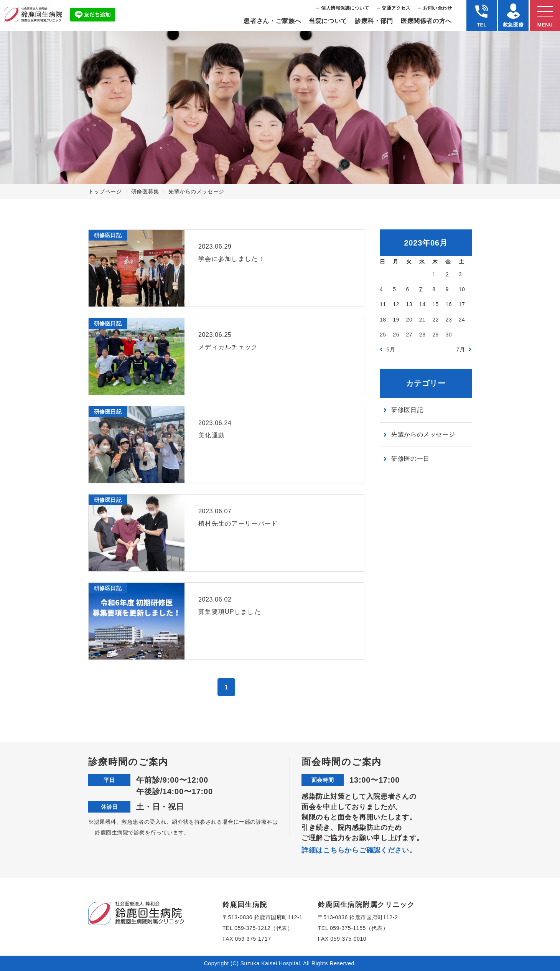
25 (383, 335)
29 (436, 335)
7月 (461, 349)
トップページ (105, 191)
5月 (391, 349)
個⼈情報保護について (345, 8)
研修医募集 (145, 191)
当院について (328, 21)
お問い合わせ (437, 8)
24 (462, 320)
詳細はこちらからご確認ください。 (359, 850)
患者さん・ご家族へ (272, 21)
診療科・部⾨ (374, 21)
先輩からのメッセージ (423, 434)
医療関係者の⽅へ (426, 21)
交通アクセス (396, 8)
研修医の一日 (410, 459)
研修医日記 (407, 410)
